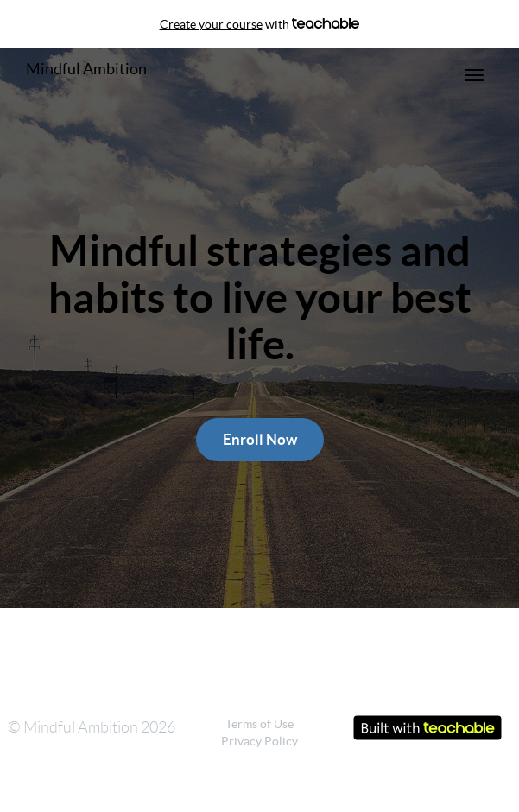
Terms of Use (259, 724)
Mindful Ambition (86, 69)
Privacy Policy (259, 741)
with (260, 24)
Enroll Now (260, 439)
